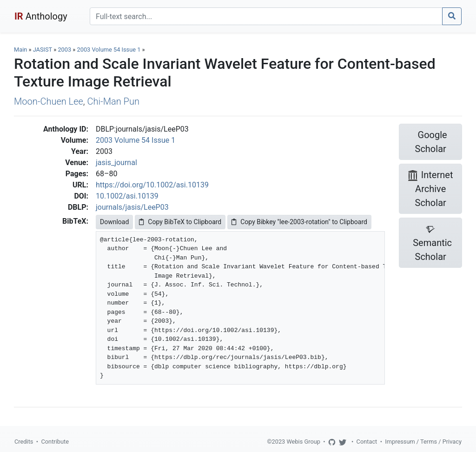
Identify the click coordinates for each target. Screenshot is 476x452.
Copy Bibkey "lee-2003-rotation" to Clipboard (299, 222)
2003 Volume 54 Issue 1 (110, 50)
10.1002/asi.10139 (127, 196)
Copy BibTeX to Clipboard (180, 222)
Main (20, 50)
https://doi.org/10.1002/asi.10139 (152, 185)
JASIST (43, 50)
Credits (24, 442)
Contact (367, 442)
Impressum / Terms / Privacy (423, 442)
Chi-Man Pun (113, 101)
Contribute (55, 442)
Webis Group (303, 442)
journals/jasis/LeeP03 (132, 207)
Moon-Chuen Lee (49, 101)
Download (114, 222)
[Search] (266, 16)
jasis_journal (116, 163)
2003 (64, 50)
